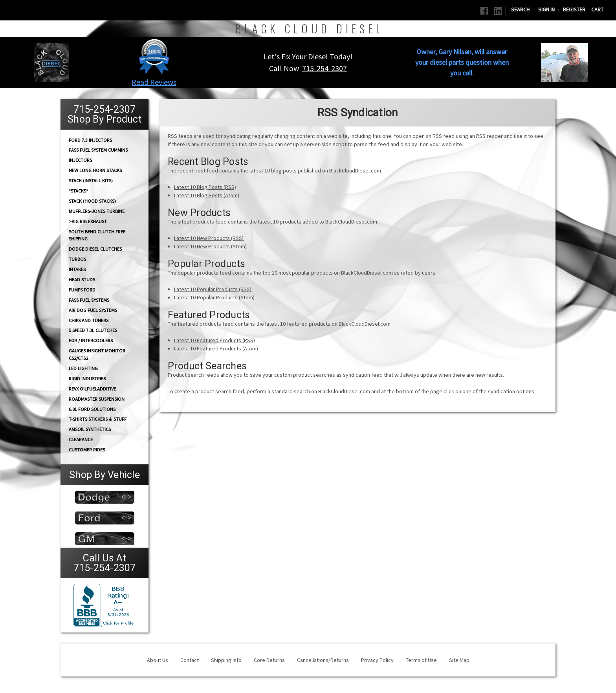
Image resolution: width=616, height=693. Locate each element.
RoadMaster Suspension (97, 399)
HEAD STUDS (82, 280)
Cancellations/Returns (323, 660)
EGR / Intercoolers (91, 340)
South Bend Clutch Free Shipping (97, 235)
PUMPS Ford (82, 290)
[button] (154, 57)
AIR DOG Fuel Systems (93, 310)
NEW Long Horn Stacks (95, 170)
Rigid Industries (87, 379)
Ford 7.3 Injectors (90, 140)
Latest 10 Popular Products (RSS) (213, 289)
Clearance (81, 439)
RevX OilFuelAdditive (92, 389)
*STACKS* (78, 191)
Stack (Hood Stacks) (92, 201)
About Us (158, 660)
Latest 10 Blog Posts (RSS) (205, 187)
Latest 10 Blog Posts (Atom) (207, 195)
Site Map (459, 660)
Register (574, 9)
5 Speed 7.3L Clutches (93, 330)
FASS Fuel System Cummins (98, 150)
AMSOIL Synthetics (90, 429)
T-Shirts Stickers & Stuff (98, 419)
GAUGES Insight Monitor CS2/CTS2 (97, 354)
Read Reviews (154, 82)
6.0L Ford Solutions (92, 409)
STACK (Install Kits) (91, 181)
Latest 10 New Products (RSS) (209, 238)
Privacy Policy (377, 660)
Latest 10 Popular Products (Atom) (214, 297)
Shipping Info (226, 660)
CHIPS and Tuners (89, 320)
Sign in (546, 9)
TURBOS (77, 259)
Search (520, 9)
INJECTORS (80, 160)
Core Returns (269, 660)
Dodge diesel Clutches (95, 249)
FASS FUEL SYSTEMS (89, 300)
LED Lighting (83, 368)
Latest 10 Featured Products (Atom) (216, 348)
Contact (190, 660)
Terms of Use (421, 660)
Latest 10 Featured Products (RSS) (214, 340)
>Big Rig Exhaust (88, 221)
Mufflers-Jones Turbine (97, 211)
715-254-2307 (324, 68)
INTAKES (77, 269)
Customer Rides (87, 450)
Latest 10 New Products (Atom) (210, 246)
